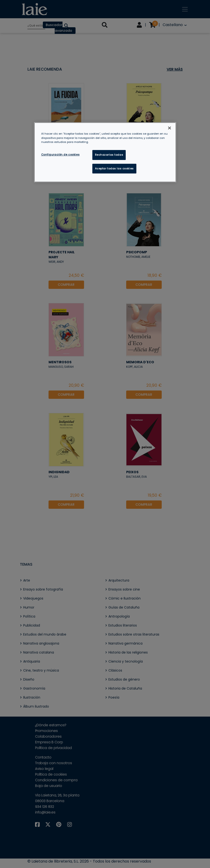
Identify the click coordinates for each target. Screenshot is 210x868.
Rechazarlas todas (109, 155)
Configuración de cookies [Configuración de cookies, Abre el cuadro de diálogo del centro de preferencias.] (60, 155)
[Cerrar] (170, 128)
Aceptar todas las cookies (114, 168)
